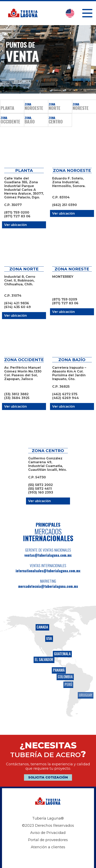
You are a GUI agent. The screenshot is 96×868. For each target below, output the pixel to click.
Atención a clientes (48, 847)
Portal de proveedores (48, 840)
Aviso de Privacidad (48, 833)
